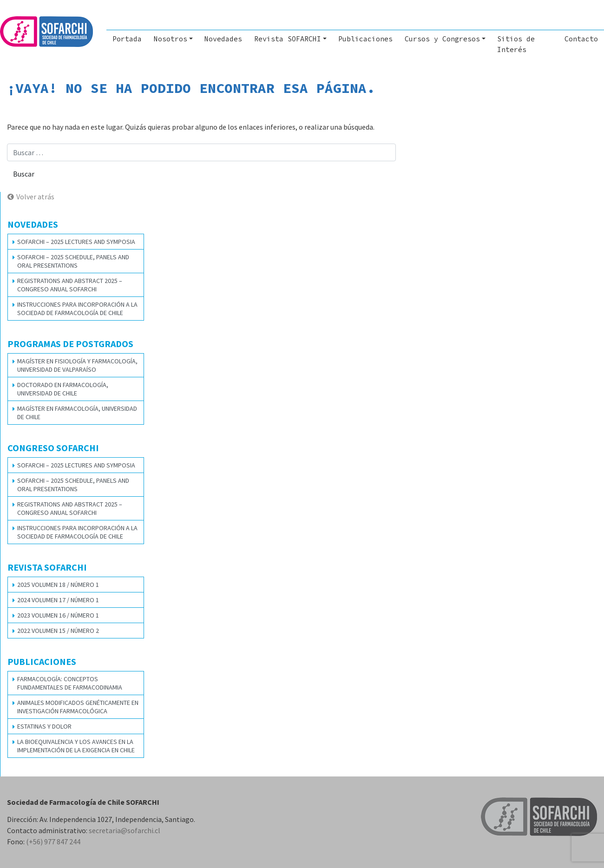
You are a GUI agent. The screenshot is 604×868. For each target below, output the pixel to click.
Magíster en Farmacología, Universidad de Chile (77, 413)
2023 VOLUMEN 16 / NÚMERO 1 (58, 615)
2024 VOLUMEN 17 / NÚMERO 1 (58, 600)
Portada (127, 39)
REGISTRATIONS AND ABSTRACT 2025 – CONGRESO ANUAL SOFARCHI (70, 285)
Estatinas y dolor (44, 726)
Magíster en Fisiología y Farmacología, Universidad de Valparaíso (77, 365)
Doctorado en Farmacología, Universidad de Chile (63, 389)
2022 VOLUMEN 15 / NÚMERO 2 (58, 631)
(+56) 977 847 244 (53, 842)
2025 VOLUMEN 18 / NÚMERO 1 (58, 585)
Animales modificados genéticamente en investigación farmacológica (78, 707)
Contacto (581, 39)
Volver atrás (35, 197)
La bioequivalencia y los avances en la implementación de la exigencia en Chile (76, 746)
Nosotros (171, 39)
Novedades (223, 39)
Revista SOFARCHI (288, 39)
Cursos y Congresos (442, 39)
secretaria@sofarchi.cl (125, 830)
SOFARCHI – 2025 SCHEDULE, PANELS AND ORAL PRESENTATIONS (73, 261)
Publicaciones (365, 39)
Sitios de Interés (516, 44)
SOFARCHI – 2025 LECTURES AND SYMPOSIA (76, 242)
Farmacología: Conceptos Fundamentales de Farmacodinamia (70, 683)
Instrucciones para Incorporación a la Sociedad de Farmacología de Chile (77, 309)
